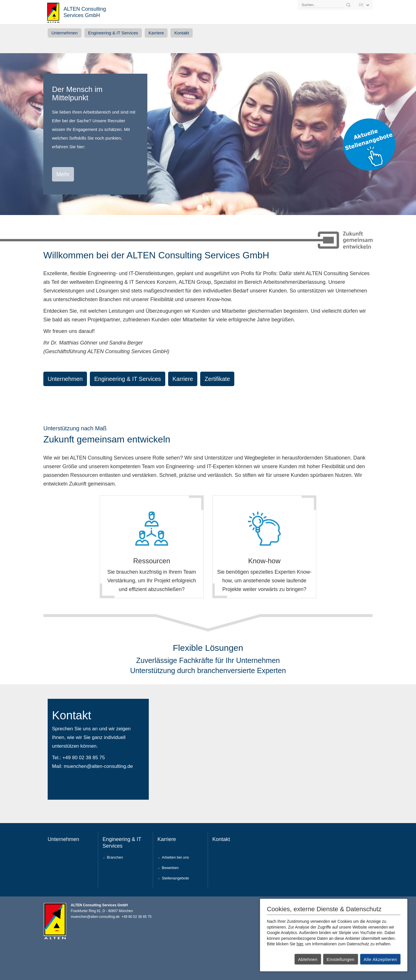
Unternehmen (65, 33)
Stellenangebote (175, 878)
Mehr (63, 174)
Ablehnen (308, 959)
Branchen (115, 857)
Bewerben (170, 868)
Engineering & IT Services (113, 33)
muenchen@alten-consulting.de (98, 766)
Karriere (156, 33)
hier (300, 944)
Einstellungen (341, 959)
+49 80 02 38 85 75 (84, 758)
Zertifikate (217, 379)
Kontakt (182, 33)
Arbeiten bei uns (175, 857)
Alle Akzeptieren (380, 959)
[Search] (323, 5)
